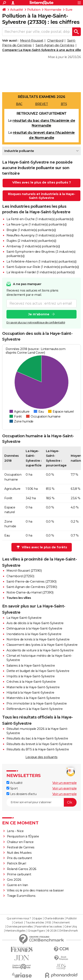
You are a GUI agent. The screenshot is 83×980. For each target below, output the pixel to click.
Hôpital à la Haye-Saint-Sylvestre (30, 693)
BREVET (41, 104)
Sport (12, 788)
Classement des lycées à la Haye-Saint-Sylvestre (42, 645)
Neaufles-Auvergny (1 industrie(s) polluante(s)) (40, 235)
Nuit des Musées (19, 853)
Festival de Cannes (21, 847)
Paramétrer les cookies (49, 927)
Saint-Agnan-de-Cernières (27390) (32, 587)
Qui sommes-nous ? (19, 918)
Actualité (17, 10)
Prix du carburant (20, 858)
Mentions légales (15, 931)
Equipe (38, 918)
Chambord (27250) (20, 576)
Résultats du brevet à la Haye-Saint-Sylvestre (39, 744)
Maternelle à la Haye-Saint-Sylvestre (33, 687)
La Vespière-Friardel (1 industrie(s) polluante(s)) (41, 272)
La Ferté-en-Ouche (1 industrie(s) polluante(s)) (40, 219)
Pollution (34, 10)
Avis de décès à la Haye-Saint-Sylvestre (35, 623)
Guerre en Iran (17, 885)
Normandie (53, 10)
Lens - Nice (15, 831)
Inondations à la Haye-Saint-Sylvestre (34, 634)
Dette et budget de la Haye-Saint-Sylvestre (38, 671)
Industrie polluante (19, 151)
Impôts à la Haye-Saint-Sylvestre (31, 676)
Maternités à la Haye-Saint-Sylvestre (33, 698)
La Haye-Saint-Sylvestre (24, 618)
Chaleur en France (20, 842)
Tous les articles (35, 923)
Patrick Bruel (16, 863)
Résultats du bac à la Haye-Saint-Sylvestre (37, 738)
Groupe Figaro (36, 931)
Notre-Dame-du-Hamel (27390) (30, 592)
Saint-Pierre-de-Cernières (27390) (31, 582)
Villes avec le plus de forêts (42, 547)
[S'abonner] (41, 802)
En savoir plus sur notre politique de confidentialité (36, 322)
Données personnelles (20, 927)
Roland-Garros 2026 (22, 869)
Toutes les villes (19, 598)
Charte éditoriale (54, 918)
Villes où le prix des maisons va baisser (35, 890)
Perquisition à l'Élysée (23, 836)
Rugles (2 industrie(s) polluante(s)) (31, 241)
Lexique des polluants (41, 757)
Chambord (55, 41)
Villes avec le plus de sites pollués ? (42, 182)
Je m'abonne (39, 314)
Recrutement (62, 923)
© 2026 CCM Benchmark (63, 931)
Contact (18, 923)
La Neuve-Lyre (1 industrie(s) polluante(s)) (37, 224)
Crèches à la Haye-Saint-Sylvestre (31, 682)
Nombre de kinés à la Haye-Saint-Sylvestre (38, 639)
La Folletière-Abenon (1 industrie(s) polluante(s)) (41, 262)
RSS (49, 923)
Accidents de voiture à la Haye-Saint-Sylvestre (40, 650)
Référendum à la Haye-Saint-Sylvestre (34, 709)
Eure (69, 10)
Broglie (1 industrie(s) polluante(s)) (31, 230)
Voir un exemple (65, 783)
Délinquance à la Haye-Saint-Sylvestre (34, 628)
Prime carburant (19, 874)
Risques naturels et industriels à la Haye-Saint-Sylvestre (42, 196)
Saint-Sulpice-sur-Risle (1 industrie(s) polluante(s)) (43, 267)
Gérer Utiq (70, 927)
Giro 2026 (14, 880)
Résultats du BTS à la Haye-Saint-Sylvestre (38, 749)
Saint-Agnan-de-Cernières (55, 45)
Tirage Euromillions (21, 896)
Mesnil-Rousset (32, 41)
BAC (19, 104)
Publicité (71, 918)
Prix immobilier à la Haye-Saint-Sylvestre (37, 703)
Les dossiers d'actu (21, 794)
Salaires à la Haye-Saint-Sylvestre (31, 666)
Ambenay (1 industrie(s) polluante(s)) (33, 246)
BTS (64, 104)
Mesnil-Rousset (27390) (24, 571)
